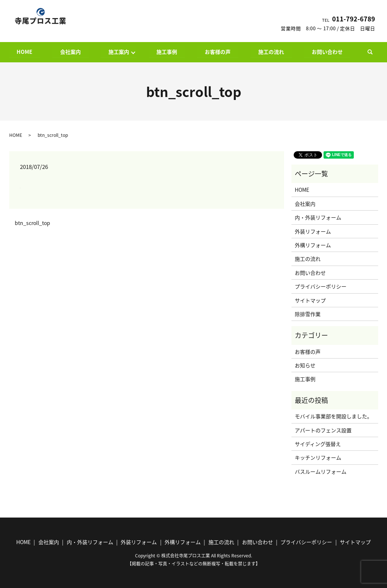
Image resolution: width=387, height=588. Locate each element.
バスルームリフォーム (321, 471)
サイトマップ (310, 300)
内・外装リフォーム (318, 218)
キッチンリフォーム (318, 458)
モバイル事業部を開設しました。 (334, 416)
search (374, 52)
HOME (25, 52)
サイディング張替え (318, 444)
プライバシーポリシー (321, 286)
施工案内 (119, 52)
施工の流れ (271, 52)
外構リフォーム (313, 245)
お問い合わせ (327, 52)
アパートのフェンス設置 (323, 430)
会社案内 (70, 52)
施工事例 (167, 52)
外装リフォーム (313, 231)
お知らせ (305, 365)
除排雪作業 (308, 314)
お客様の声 (218, 52)
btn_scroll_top (32, 223)
